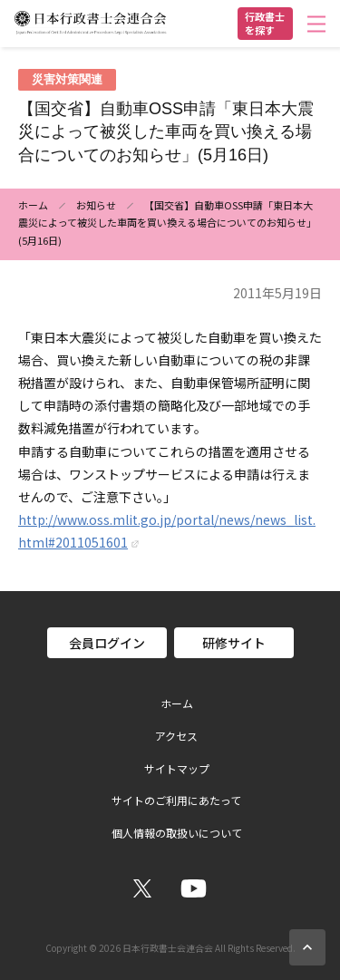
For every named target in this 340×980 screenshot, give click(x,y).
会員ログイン (107, 643)
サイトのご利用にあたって (176, 800)
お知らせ (96, 205)
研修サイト (234, 643)
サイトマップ (177, 769)
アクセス (176, 736)
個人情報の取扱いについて (177, 833)
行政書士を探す (265, 23)
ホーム (33, 205)
